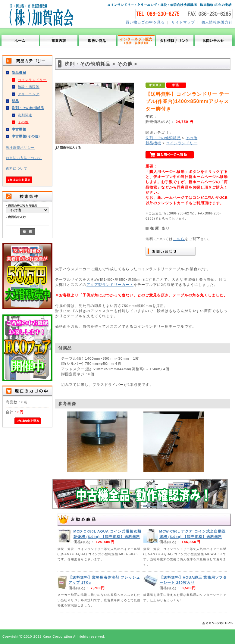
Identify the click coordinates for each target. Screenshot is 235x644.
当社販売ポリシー (20, 148)
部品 (15, 101)
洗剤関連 (25, 115)
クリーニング (29, 94)
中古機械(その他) (26, 136)
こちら (179, 239)
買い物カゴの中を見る (145, 22)
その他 (23, 122)
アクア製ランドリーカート (110, 284)
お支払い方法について (24, 158)
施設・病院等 (29, 87)
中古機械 (19, 129)
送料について (17, 168)
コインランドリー (32, 80)
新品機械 (19, 73)
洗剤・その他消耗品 (28, 108)
